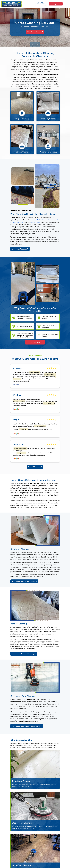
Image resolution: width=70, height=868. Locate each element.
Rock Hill (13, 222)
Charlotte (37, 220)
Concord (20, 222)
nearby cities (36, 222)
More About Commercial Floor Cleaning (27, 727)
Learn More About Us (20, 249)
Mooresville (55, 220)
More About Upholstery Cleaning (24, 582)
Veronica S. (17, 368)
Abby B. (16, 420)
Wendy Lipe (18, 395)
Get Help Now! (56, 4)
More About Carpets (35, 32)
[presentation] (32, 44)
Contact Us (35, 343)
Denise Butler (18, 445)
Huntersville (46, 220)
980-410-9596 (40, 5)
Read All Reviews (35, 468)
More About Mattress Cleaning (24, 655)
